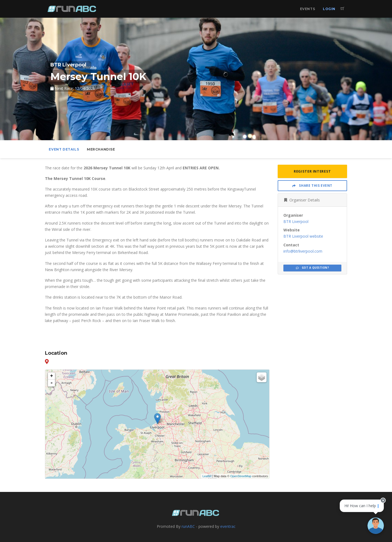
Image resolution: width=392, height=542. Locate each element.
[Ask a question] (376, 526)
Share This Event (312, 186)
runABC (188, 526)
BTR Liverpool (296, 221)
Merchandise (101, 149)
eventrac (228, 526)
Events (308, 9)
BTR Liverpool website (303, 236)
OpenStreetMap (241, 476)
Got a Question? (312, 268)
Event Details (64, 149)
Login (329, 9)
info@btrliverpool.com (303, 251)
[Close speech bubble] (383, 500)
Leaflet (207, 476)
